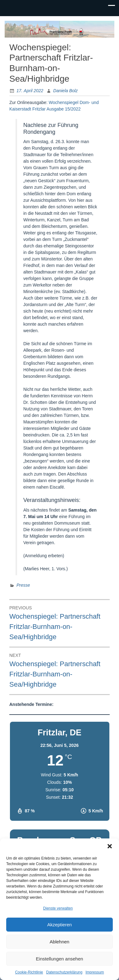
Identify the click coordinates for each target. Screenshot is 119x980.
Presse (23, 585)
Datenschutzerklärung (64, 972)
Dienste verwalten (58, 908)
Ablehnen (59, 942)
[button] (110, 846)
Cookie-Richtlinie (29, 972)
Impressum (95, 972)
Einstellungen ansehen (60, 959)
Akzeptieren (59, 925)
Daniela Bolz (65, 91)
